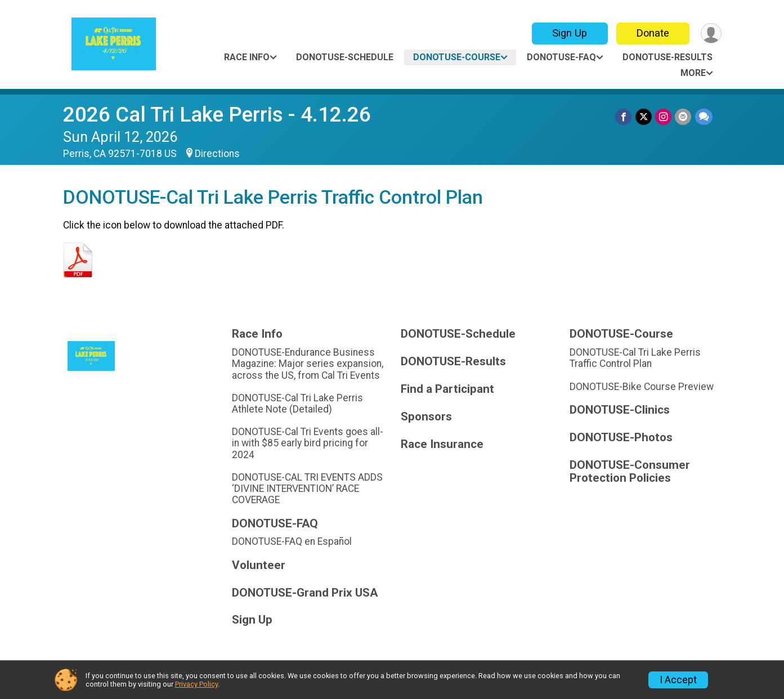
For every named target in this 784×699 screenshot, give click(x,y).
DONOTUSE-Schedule (345, 57)
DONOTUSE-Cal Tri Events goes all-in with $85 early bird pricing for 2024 (308, 443)
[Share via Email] (684, 117)
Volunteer (259, 565)
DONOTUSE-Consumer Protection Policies (630, 472)
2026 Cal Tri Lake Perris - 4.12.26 (217, 115)
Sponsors (426, 417)
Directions (217, 154)
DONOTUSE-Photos (621, 438)
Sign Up (569, 33)
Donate (652, 33)
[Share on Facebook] (624, 117)
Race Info (247, 57)
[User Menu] (711, 33)
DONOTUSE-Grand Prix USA (305, 593)
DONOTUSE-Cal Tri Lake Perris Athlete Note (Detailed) (297, 404)
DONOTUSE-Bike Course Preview (642, 387)
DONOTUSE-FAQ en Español (292, 541)
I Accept (678, 680)
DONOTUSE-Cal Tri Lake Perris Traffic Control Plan (635, 358)
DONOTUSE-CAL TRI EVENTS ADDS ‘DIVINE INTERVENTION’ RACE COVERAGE (307, 489)
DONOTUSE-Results (667, 57)
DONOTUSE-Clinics (620, 410)
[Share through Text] (704, 117)
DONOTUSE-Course (457, 57)
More (693, 73)
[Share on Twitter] (644, 117)
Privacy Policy (196, 684)
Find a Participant (447, 389)
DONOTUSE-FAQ (561, 57)
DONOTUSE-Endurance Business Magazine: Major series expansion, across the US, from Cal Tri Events (308, 364)
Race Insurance (442, 444)
